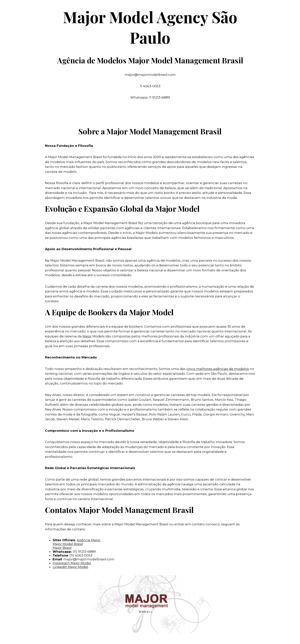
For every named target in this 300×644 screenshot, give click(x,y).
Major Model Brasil (68, 544)
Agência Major (89, 540)
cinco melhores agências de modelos (218, 369)
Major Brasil (62, 548)
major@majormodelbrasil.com (89, 559)
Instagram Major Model (72, 563)
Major (87, 336)
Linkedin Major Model (70, 567)
